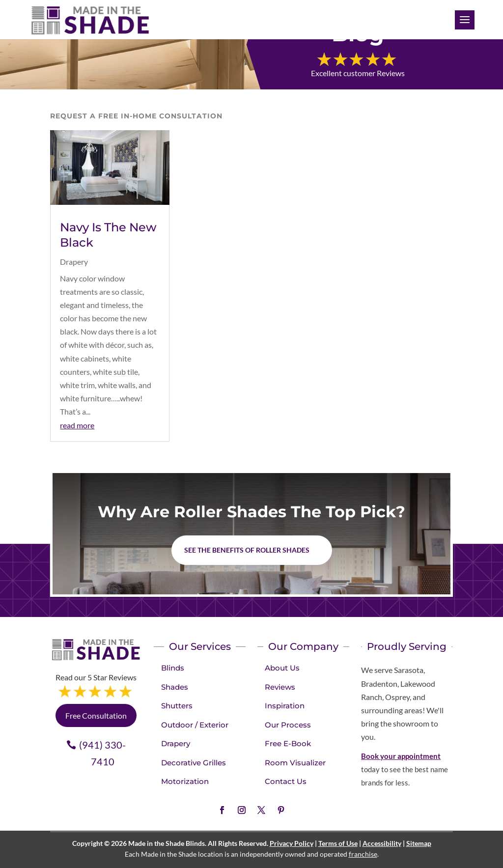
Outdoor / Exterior (195, 725)
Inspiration (285, 706)
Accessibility (382, 843)
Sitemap (419, 843)
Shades (175, 687)
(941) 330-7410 (102, 753)
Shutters (177, 706)
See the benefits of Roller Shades (247, 550)
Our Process (288, 725)
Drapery (74, 262)
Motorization (185, 781)
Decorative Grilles (194, 763)
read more (77, 425)
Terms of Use (338, 843)
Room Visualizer (295, 763)
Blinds (173, 668)
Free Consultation (96, 715)
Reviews (280, 687)
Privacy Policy (292, 843)
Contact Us (286, 781)
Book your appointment (401, 756)
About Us (282, 668)
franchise (363, 854)
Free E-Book (288, 743)
